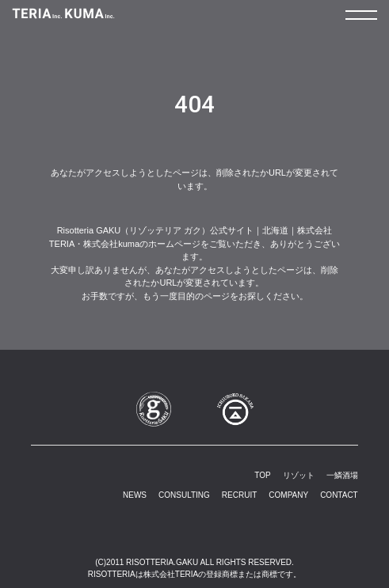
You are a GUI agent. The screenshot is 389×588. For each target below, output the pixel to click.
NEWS (135, 495)
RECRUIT (239, 495)
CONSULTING (184, 495)
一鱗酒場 (342, 475)
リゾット (299, 475)
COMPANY (288, 495)
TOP (262, 475)
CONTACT (339, 495)
